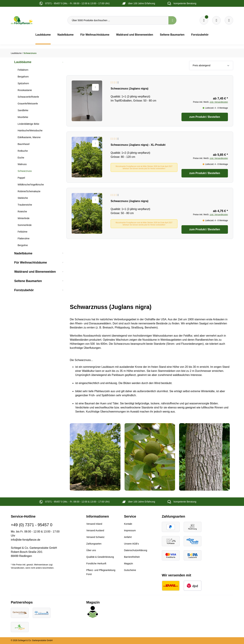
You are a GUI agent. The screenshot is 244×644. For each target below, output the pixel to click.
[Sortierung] (211, 66)
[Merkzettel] (204, 20)
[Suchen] (172, 20)
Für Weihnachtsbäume (31, 263)
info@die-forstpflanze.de (26, 540)
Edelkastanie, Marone (29, 137)
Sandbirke (23, 110)
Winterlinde (24, 218)
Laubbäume (23, 62)
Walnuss (22, 164)
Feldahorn (23, 70)
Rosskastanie (25, 90)
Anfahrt (128, 537)
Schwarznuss (25, 171)
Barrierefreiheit (132, 557)
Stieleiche (23, 198)
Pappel (21, 178)
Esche (21, 158)
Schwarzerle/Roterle (28, 97)
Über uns (91, 550)
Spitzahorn (23, 83)
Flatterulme (24, 238)
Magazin (129, 563)
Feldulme (23, 232)
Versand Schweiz (95, 537)
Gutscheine (130, 570)
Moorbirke (23, 117)
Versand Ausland (95, 530)
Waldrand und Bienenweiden (35, 272)
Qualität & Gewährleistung (100, 557)
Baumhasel (24, 144)
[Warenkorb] (216, 20)
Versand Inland (94, 524)
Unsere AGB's (131, 544)
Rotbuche (23, 151)
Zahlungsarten (94, 544)
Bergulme (23, 245)
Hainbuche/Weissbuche (30, 130)
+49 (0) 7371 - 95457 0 (32, 525)
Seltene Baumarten (28, 281)
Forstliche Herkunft (96, 563)
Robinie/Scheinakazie (29, 191)
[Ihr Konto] (229, 20)
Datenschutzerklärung (136, 550)
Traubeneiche (25, 205)
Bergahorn (23, 77)
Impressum (130, 530)
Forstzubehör (24, 290)
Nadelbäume (23, 253)
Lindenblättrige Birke (28, 124)
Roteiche (22, 212)
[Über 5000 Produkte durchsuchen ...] (118, 20)
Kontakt (128, 524)
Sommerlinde (25, 225)
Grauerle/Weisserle (28, 104)
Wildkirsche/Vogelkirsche (31, 185)
